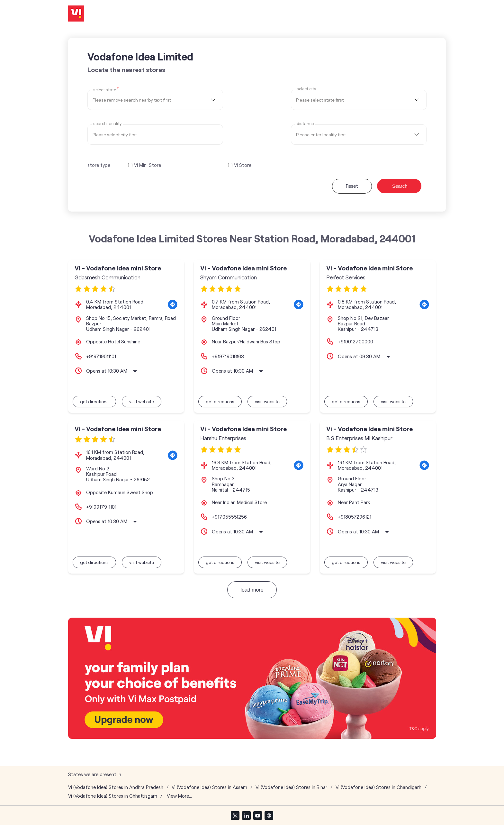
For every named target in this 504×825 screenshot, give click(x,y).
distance (305, 124)
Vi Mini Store (148, 165)
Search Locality (107, 124)
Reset (352, 186)
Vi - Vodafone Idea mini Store (118, 268)
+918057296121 (355, 517)
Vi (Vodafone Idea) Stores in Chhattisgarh (113, 796)
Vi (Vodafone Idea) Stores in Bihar (291, 787)
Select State (106, 89)
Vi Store (243, 165)
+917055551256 (229, 517)
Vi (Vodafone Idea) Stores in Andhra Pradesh (116, 787)
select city (306, 89)
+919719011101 (101, 356)
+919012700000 (355, 341)
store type (99, 165)
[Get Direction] (173, 304)
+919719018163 (228, 356)
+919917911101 (101, 507)
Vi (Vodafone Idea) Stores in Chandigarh (378, 787)
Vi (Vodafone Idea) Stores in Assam (209, 787)
